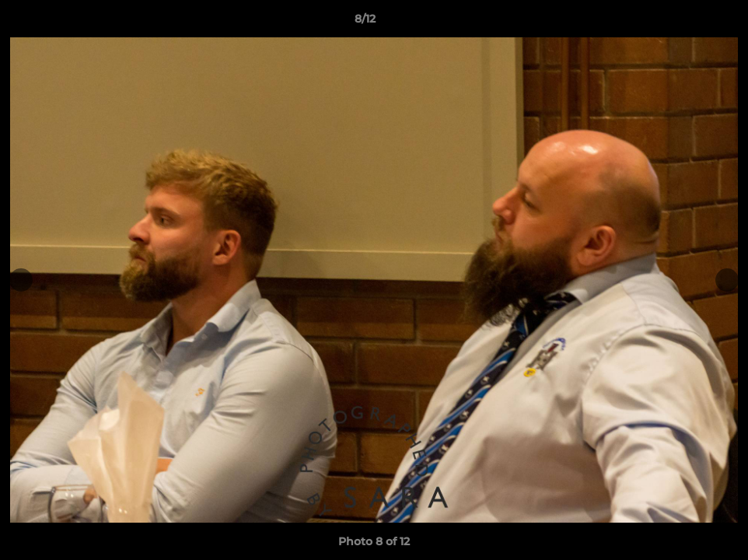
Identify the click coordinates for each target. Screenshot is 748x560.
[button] (683, 23)
